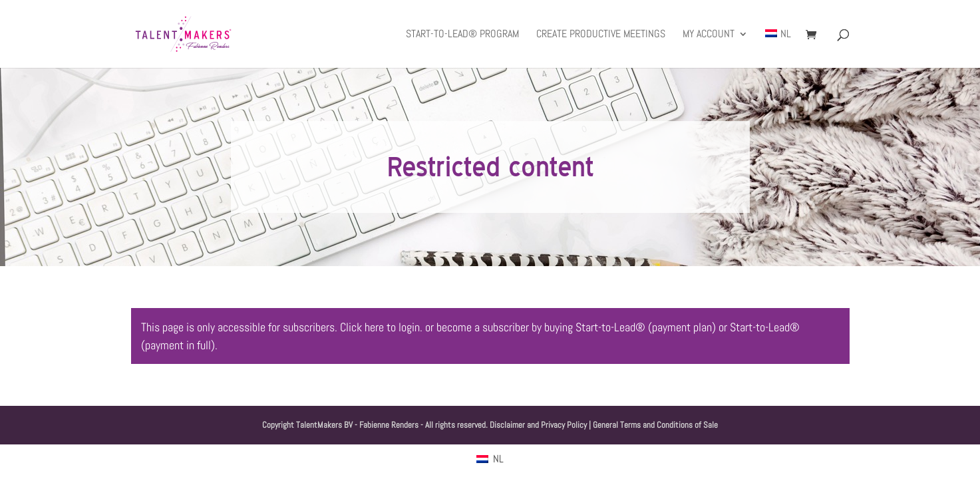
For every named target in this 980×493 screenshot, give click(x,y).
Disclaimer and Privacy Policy (538, 425)
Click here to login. (381, 327)
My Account (709, 35)
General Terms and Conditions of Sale (655, 425)
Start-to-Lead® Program (462, 35)
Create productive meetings (601, 35)
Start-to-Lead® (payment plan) (646, 327)
